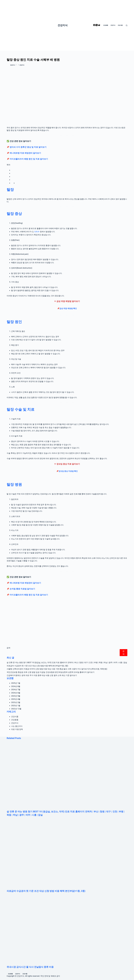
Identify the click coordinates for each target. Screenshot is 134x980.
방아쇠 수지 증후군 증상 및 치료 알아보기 (28, 147)
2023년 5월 (16, 696)
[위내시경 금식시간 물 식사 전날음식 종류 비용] (67, 931)
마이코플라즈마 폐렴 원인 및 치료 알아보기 (29, 159)
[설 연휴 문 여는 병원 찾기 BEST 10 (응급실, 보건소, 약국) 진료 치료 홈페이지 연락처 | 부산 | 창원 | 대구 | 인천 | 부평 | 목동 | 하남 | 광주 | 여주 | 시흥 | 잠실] (67, 776)
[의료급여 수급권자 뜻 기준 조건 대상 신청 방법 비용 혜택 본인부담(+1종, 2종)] (67, 855)
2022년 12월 (16, 709)
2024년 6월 (16, 693)
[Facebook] (94, 25)
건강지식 (63, 25)
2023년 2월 (16, 702)
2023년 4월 (16, 699)
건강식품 (15, 717)
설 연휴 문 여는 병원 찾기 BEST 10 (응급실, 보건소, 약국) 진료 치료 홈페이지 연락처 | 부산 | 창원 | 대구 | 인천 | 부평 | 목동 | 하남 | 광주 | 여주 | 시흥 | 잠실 (67, 662)
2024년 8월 (16, 686)
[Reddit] (99, 25)
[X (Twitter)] (97, 25)
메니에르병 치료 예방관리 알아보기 (25, 153)
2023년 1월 (16, 706)
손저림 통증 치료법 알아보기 (22, 589)
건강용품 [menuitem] (106, 25)
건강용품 (15, 720)
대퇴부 (37, 232)
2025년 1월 (16, 683)
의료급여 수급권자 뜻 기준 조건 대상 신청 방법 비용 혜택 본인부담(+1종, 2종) (37, 666)
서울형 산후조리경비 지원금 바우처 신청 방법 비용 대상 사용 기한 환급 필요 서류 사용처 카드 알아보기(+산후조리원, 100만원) (57, 669)
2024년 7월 (16, 689)
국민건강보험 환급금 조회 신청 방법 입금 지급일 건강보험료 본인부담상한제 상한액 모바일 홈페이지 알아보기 (51, 672)
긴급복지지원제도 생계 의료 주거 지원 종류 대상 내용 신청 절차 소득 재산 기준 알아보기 (42, 675)
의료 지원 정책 (17, 729)
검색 (8, 648)
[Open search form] (127, 25)
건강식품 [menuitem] (120, 25)
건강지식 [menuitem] (113, 25)
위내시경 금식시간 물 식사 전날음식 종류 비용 (30, 967)
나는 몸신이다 (17, 726)
